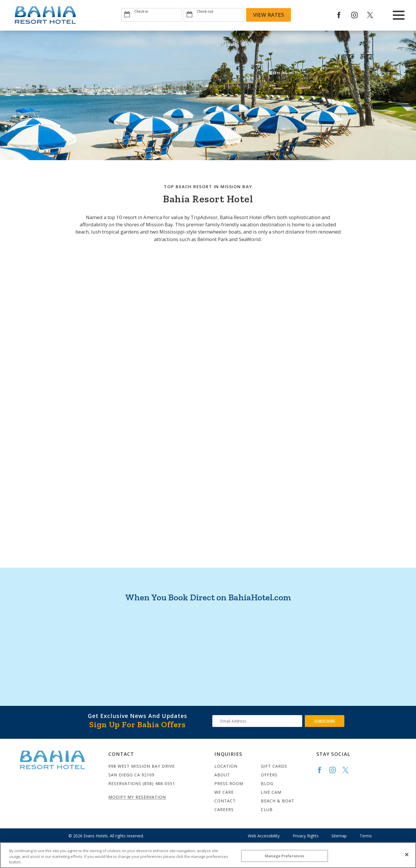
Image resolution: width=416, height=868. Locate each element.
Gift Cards (274, 766)
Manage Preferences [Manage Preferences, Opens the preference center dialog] (285, 856)
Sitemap (339, 836)
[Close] (407, 854)
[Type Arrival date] (152, 15)
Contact (225, 801)
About (222, 775)
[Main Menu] (399, 15)
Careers (224, 809)
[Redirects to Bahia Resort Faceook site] (343, 15)
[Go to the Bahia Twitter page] (348, 770)
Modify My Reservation (137, 797)
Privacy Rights (306, 836)
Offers (269, 775)
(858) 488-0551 (159, 783)
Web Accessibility (264, 836)
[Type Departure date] (214, 15)
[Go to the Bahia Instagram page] (335, 770)
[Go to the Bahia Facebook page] (322, 770)
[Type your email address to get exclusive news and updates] (257, 721)
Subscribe (325, 721)
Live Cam (271, 792)
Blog (267, 783)
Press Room (229, 783)
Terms (366, 836)
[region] (208, 855)
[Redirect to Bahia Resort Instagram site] (359, 15)
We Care (224, 792)
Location (226, 766)
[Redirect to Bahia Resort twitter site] (374, 15)
